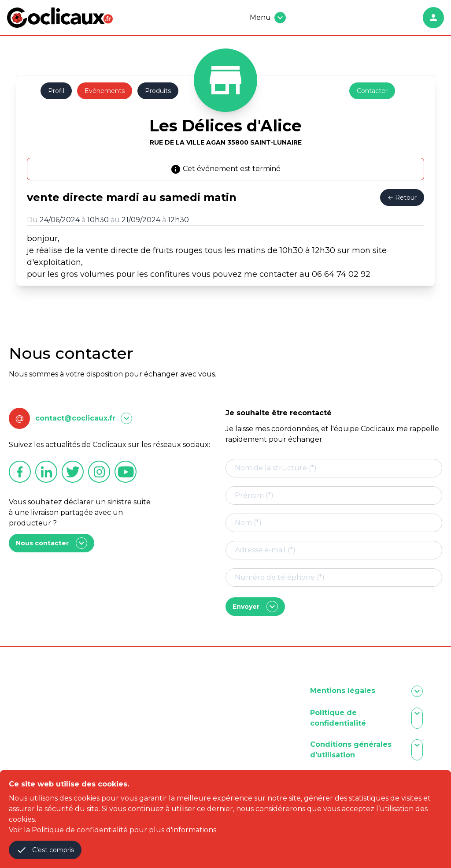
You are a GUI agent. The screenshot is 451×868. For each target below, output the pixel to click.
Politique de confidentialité (80, 830)
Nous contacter (52, 543)
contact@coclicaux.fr (75, 418)
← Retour (402, 197)
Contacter (372, 91)
